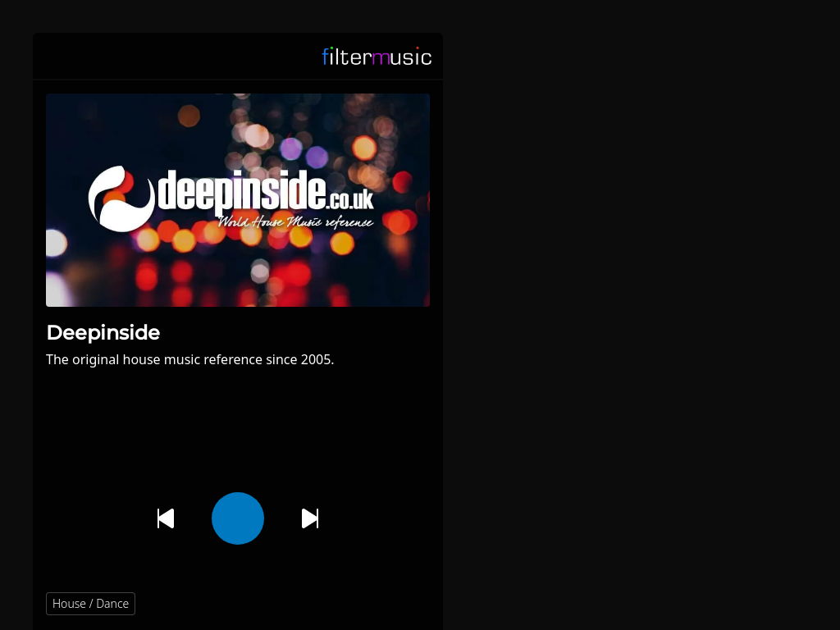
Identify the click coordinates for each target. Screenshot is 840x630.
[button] (410, 604)
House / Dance (91, 603)
